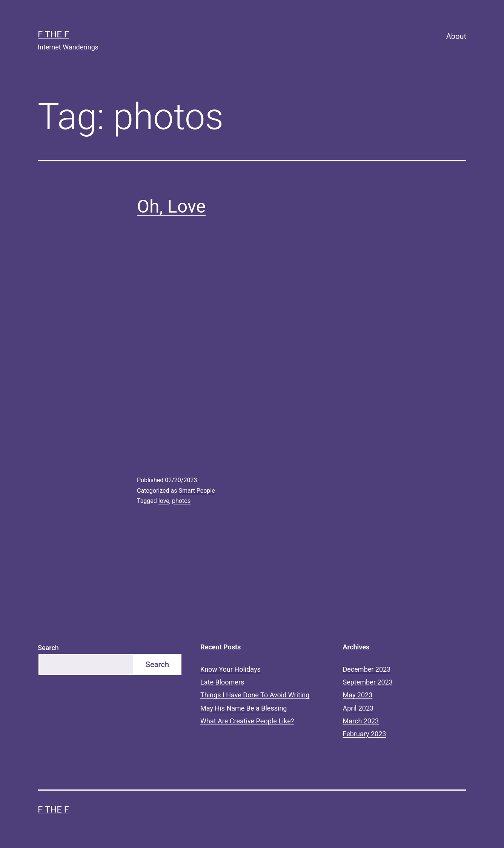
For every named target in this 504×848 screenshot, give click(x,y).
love (164, 501)
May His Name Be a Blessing (244, 708)
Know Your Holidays (230, 669)
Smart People (197, 491)
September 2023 (368, 682)
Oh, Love (171, 206)
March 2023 (361, 721)
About (456, 36)
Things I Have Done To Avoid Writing (255, 695)
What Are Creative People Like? (247, 721)
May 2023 (358, 695)
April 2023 (358, 708)
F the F (53, 34)
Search (48, 648)
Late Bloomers (222, 682)
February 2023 (365, 734)
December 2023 (367, 669)
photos (181, 501)
